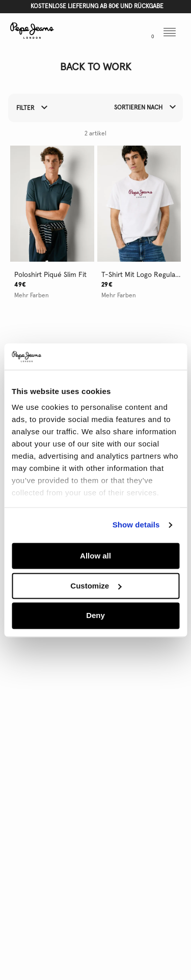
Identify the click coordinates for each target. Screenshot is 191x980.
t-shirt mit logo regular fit (141, 275)
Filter (32, 108)
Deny (95, 616)
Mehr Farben (32, 296)
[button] (109, 33)
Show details (136, 525)
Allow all (95, 556)
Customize (96, 586)
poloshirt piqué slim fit (50, 275)
